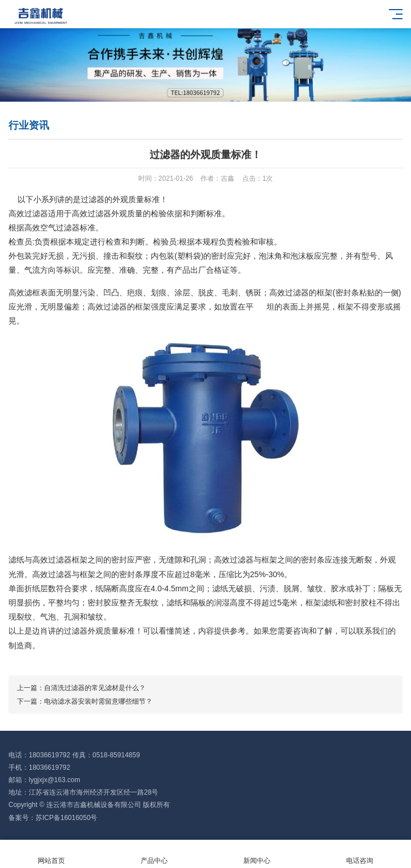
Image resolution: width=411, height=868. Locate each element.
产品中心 (154, 854)
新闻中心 (257, 854)
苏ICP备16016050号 (66, 818)
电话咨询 (360, 854)
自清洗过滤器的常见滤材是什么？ (95, 688)
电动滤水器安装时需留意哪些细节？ (98, 701)
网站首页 (51, 854)
